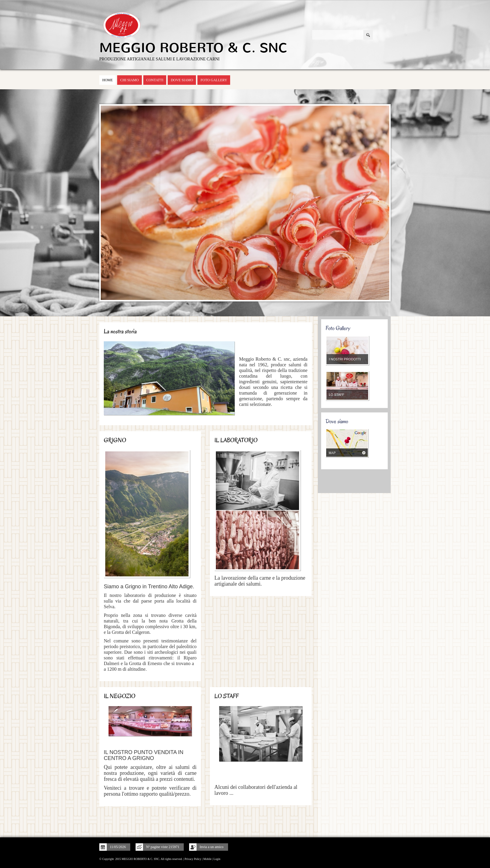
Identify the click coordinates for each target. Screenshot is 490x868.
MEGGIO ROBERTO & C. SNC (193, 48)
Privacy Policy (193, 859)
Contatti (155, 80)
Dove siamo (182, 80)
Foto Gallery (214, 80)
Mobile (208, 859)
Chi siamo (129, 80)
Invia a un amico (211, 847)
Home (107, 80)
